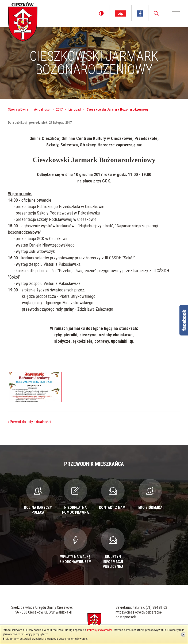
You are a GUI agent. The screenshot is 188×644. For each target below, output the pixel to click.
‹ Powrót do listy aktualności (30, 422)
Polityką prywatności (100, 630)
